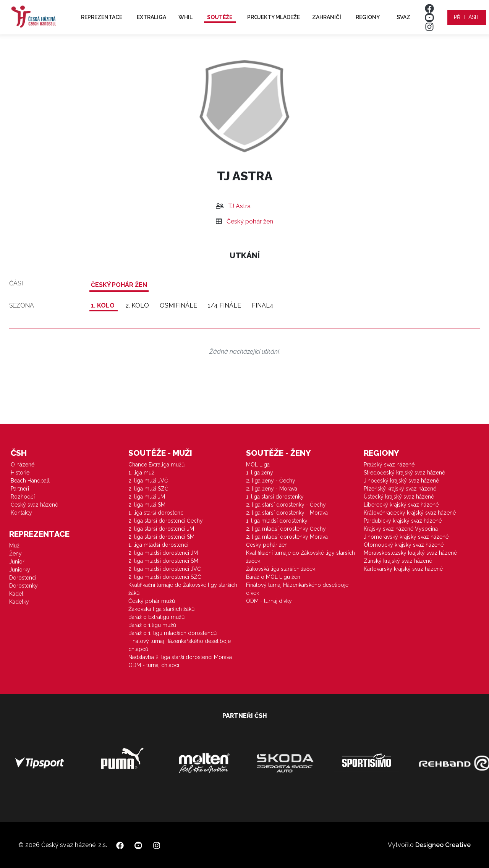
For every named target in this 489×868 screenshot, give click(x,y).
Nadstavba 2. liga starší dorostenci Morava (180, 657)
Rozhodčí (23, 497)
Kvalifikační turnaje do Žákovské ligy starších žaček (300, 557)
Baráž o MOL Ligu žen (273, 577)
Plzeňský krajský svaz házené (400, 489)
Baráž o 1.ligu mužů (152, 625)
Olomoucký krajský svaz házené (404, 545)
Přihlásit (467, 17)
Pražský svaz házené (389, 465)
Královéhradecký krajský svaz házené (410, 513)
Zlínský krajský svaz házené (398, 561)
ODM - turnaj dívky (269, 601)
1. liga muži (142, 473)
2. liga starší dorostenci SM (161, 537)
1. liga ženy (260, 473)
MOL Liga (258, 465)
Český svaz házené (34, 505)
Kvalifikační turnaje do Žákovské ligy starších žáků (183, 589)
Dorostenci (23, 578)
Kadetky (19, 602)
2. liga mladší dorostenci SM (163, 561)
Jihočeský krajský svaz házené (401, 481)
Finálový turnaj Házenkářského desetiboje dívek (297, 589)
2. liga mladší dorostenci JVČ (165, 569)
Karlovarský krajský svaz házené (403, 569)
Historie (20, 473)
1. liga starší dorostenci (156, 513)
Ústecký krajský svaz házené (399, 497)
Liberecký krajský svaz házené (401, 505)
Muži (15, 546)
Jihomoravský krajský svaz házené (406, 537)
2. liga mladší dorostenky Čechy (286, 529)
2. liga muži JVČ (148, 481)
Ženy (15, 554)
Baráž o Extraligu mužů (156, 617)
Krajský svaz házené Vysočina (401, 529)
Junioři (17, 562)
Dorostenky (23, 586)
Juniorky (20, 570)
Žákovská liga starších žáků (161, 609)
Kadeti (17, 594)
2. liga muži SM (147, 505)
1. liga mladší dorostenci (158, 545)
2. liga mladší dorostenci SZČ (165, 577)
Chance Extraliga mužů (156, 465)
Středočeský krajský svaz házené (404, 473)
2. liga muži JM (147, 497)
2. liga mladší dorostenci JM (163, 553)
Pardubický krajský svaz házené (403, 521)
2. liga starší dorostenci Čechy (166, 521)
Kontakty (21, 513)
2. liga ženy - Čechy (271, 481)
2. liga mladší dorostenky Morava (287, 537)
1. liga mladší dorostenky (277, 521)
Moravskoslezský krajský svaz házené (410, 553)
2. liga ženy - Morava (272, 489)
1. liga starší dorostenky (275, 497)
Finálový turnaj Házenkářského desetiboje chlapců (180, 645)
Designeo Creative (443, 845)
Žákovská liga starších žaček (281, 569)
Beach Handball (30, 481)
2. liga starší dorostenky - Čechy (286, 505)
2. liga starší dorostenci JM (161, 529)
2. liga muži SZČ (148, 489)
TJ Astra (239, 206)
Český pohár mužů (152, 601)
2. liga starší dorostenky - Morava (287, 513)
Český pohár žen (250, 221)
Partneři (20, 489)
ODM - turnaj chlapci (154, 665)
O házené (23, 465)
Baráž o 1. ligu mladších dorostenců (172, 633)
